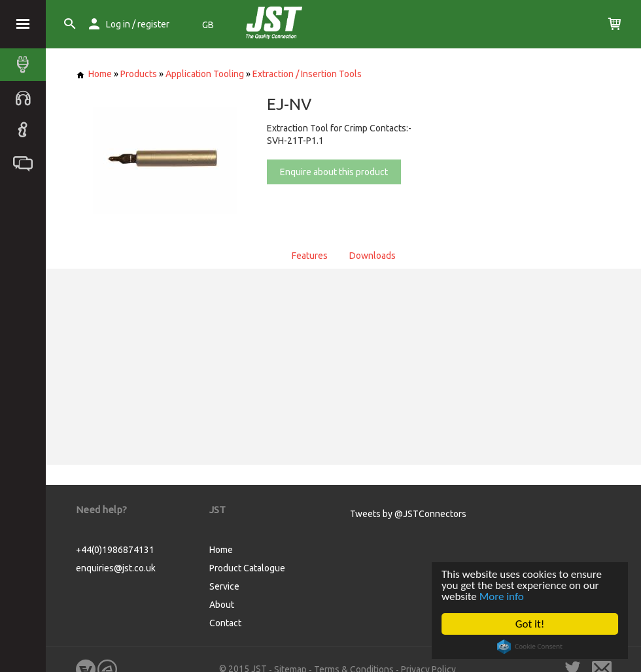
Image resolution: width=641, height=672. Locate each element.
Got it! (530, 624)
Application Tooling (205, 74)
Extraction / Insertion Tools (307, 74)
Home (94, 74)
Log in (118, 24)
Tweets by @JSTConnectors (408, 514)
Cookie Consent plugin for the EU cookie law (530, 647)
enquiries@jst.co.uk (116, 568)
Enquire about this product (334, 172)
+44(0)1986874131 (115, 550)
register (153, 24)
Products (139, 74)
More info (502, 596)
